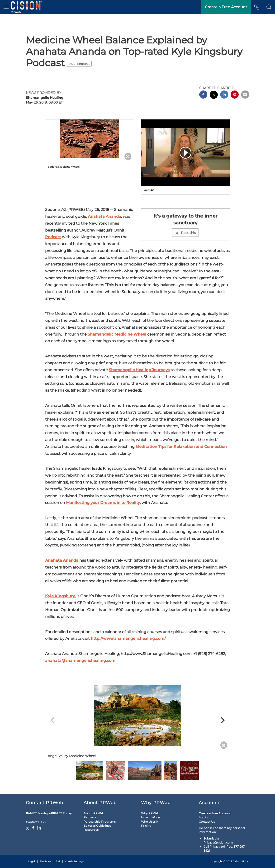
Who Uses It (150, 822)
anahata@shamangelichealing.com (80, 661)
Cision (236, 861)
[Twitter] (28, 828)
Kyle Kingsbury (60, 596)
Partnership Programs (100, 822)
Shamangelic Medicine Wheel (117, 334)
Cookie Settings (74, 861)
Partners (90, 817)
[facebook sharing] (203, 95)
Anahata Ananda (104, 216)
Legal (32, 861)
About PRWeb (94, 813)
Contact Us (36, 822)
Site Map (45, 861)
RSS (58, 861)
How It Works (151, 817)
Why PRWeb (150, 813)
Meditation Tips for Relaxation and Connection (181, 447)
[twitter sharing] (214, 95)
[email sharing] (245, 95)
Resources (91, 830)
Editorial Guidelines (97, 826)
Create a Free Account (215, 813)
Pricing (146, 826)
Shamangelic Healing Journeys (139, 370)
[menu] (6, 7)
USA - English (79, 64)
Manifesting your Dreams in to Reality (103, 503)
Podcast (53, 237)
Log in (203, 817)
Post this (185, 233)
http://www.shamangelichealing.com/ (128, 638)
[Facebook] (33, 828)
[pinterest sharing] (235, 95)
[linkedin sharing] (224, 95)
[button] (269, 7)
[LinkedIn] (39, 828)
